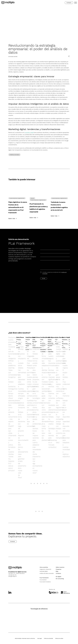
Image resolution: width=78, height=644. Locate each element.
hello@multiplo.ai (12, 576)
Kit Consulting (60, 579)
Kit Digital (58, 577)
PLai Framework (44, 578)
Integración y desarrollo (45, 569)
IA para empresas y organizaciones (17, 198)
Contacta (13, 542)
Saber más (12, 218)
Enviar (44, 278)
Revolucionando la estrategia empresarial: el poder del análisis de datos (38, 49)
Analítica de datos (14, 155)
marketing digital (29, 132)
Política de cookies (59, 638)
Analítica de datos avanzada (47, 573)
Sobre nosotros (60, 567)
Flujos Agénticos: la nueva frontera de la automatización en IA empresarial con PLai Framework (18, 207)
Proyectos (59, 569)
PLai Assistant (43, 580)
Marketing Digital (44, 571)
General (32, 198)
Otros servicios (44, 567)
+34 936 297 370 (12, 575)
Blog (57, 571)
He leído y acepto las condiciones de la (53, 273)
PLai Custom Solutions (45, 582)
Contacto (69, 3)
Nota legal (40, 638)
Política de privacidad (48, 638)
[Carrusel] (31, 484)
